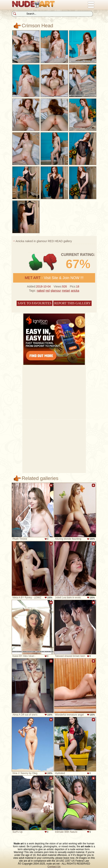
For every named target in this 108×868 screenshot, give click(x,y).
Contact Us (54, 867)
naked (41, 291)
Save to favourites (35, 303)
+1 (36, 262)
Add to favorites (51, 487)
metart (66, 291)
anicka (75, 291)
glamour (56, 291)
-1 (50, 262)
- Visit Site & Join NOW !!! (54, 278)
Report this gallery (72, 303)
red (48, 291)
